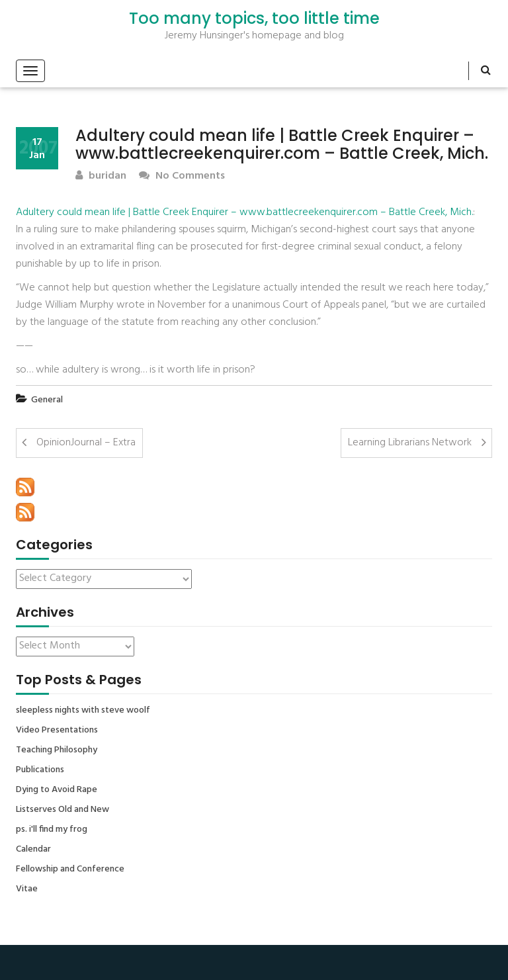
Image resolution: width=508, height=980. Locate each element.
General (47, 400)
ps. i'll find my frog (52, 830)
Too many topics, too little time (254, 19)
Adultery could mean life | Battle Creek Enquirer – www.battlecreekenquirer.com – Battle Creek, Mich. (244, 212)
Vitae (27, 889)
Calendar (33, 850)
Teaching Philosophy (57, 750)
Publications (40, 770)
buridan (101, 176)
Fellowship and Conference (70, 869)
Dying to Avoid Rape (57, 790)
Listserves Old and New (63, 810)
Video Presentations (57, 731)
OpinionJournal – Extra (86, 443)
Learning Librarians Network (410, 443)
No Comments (182, 176)
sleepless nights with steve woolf (83, 711)
